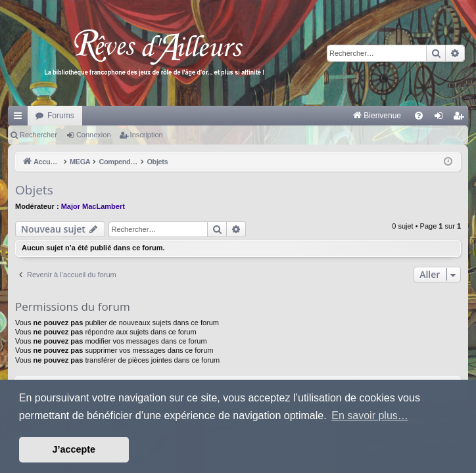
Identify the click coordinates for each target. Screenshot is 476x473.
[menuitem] (240, 116)
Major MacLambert (93, 206)
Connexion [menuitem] (441, 118)
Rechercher (38, 135)
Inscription (147, 135)
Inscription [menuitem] (461, 118)
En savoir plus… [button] (370, 416)
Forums (61, 116)
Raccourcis (20, 118)
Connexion (94, 135)
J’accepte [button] (74, 449)
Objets (34, 190)
